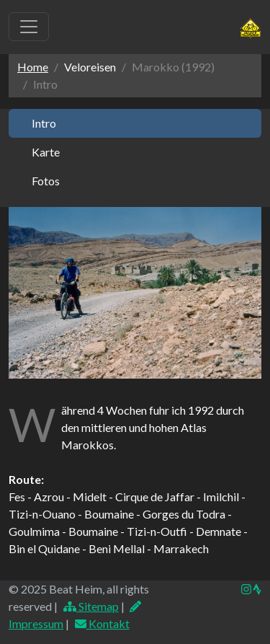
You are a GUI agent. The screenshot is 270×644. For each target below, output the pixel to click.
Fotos (46, 181)
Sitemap (90, 606)
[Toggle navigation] (29, 27)
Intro (44, 123)
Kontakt (102, 623)
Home (33, 67)
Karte (46, 152)
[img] (257, 589)
